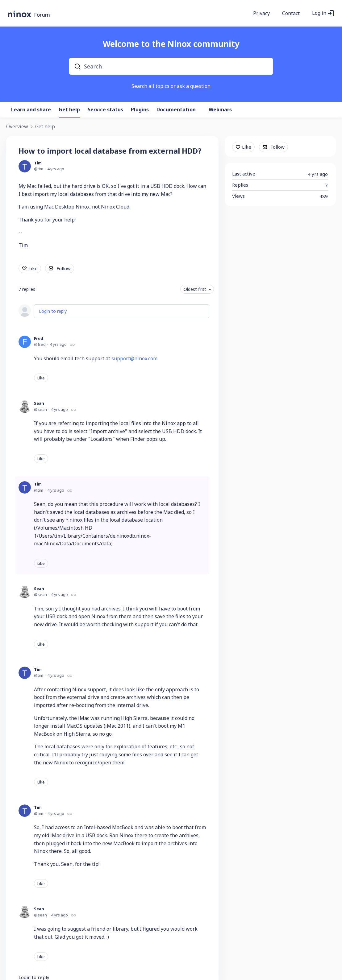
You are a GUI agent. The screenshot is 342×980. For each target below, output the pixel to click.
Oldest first (195, 289)
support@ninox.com (134, 358)
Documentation (176, 110)
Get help (69, 110)
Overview (17, 127)
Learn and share (31, 110)
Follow (64, 268)
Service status (105, 110)
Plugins (140, 110)
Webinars (220, 110)
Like (33, 268)
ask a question (194, 86)
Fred (39, 338)
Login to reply (53, 311)
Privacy (261, 14)
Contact (291, 14)
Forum (42, 15)
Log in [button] (319, 13)
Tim (38, 163)
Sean (39, 403)
